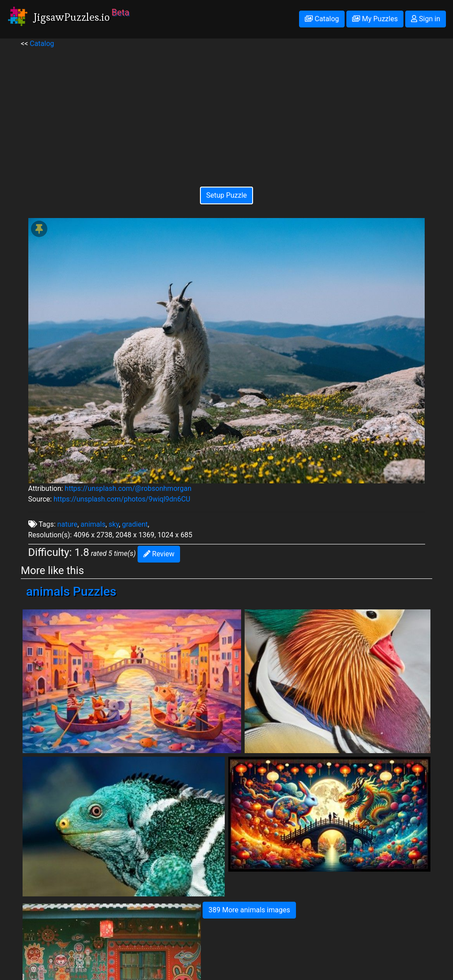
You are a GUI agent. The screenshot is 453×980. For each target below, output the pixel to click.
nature (67, 524)
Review (159, 554)
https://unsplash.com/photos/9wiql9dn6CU (122, 499)
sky (114, 524)
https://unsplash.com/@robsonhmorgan (128, 488)
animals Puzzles (71, 591)
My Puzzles (375, 19)
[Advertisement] (227, 111)
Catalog (322, 19)
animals (93, 524)
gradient (135, 524)
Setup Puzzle (226, 195)
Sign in (426, 19)
